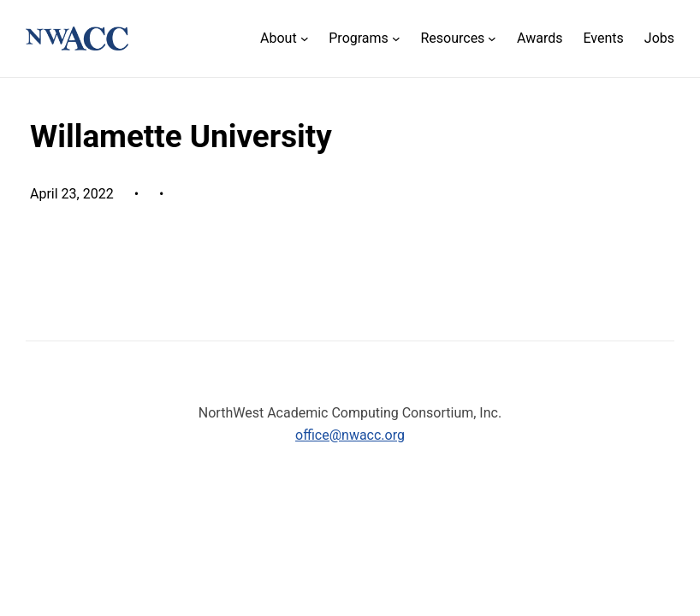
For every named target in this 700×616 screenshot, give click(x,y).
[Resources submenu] (458, 39)
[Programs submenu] (364, 39)
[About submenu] (284, 39)
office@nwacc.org (350, 435)
